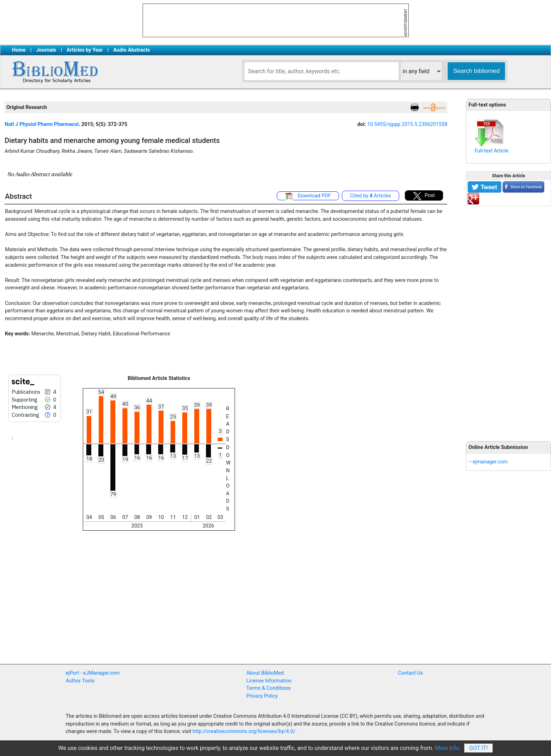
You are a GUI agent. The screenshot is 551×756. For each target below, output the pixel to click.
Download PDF (308, 196)
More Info (447, 748)
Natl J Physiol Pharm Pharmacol (42, 124)
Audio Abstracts (132, 50)
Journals (46, 50)
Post (424, 196)
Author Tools (80, 681)
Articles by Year (85, 50)
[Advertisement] (509, 319)
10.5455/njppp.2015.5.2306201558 (407, 124)
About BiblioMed (265, 673)
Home (19, 50)
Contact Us (410, 673)
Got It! (479, 748)
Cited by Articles (371, 196)
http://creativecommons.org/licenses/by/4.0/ (244, 731)
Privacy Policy (262, 696)
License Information (269, 681)
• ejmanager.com (489, 462)
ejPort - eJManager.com (93, 673)
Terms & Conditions (268, 688)
